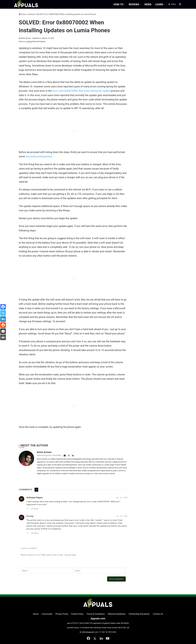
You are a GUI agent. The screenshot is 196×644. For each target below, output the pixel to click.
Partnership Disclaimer (139, 614)
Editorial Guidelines (117, 614)
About (36, 614)
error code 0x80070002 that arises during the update (81, 91)
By (20, 38)
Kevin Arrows (25, 38)
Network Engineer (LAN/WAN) (49, 455)
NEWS (148, 4)
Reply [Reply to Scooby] (36, 533)
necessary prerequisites (39, 156)
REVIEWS (134, 4)
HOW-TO (118, 4)
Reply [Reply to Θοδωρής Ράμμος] (36, 509)
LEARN (159, 4)
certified (29, 42)
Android (31, 14)
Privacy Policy (62, 614)
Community (47, 614)
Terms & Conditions (96, 614)
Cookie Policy (77, 614)
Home (22, 14)
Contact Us (158, 614)
